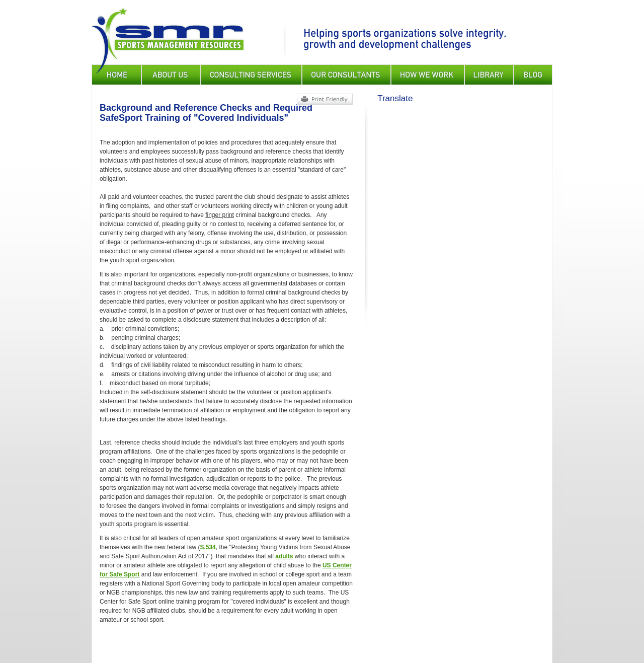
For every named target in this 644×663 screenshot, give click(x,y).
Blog (533, 75)
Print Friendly (325, 99)
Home (116, 75)
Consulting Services (251, 75)
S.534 (208, 547)
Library (489, 75)
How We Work (428, 75)
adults (284, 556)
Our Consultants (346, 75)
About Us (171, 75)
